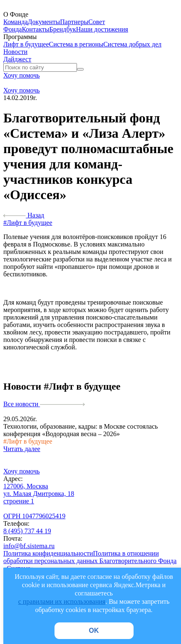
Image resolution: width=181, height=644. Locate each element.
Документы (44, 22)
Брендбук (62, 29)
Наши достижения (102, 29)
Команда (16, 22)
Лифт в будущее (26, 44)
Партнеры (74, 22)
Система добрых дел (132, 44)
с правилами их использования (62, 601)
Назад (24, 215)
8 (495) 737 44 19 (27, 531)
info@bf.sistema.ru (29, 546)
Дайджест (17, 59)
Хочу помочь (22, 75)
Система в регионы (76, 44)
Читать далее (22, 449)
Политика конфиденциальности (48, 553)
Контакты (35, 29)
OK (94, 631)
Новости (15, 52)
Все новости (44, 404)
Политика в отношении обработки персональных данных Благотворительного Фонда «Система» (90, 561)
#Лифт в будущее (28, 223)
